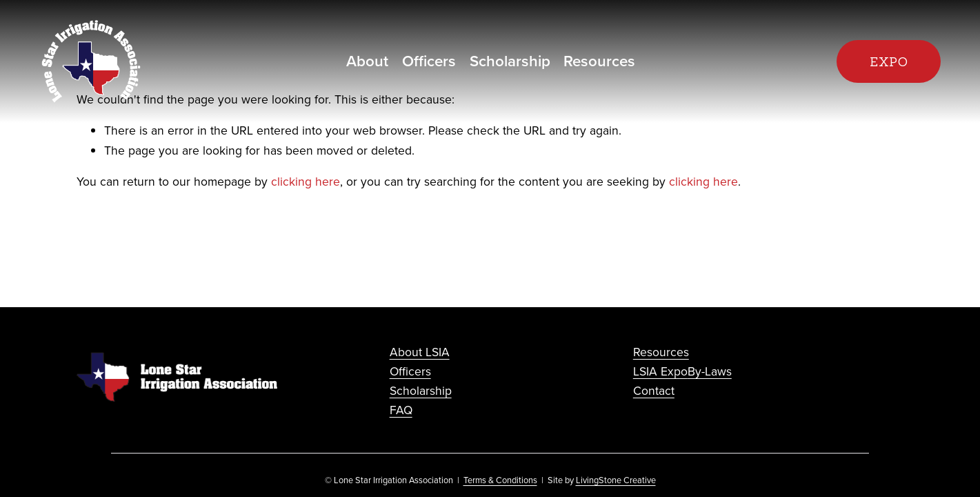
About (367, 61)
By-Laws (710, 371)
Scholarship (510, 61)
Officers (429, 61)
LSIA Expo (660, 371)
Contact (654, 390)
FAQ (401, 410)
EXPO (889, 62)
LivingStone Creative (616, 480)
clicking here (306, 181)
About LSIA (420, 352)
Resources (599, 61)
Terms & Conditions (500, 480)
